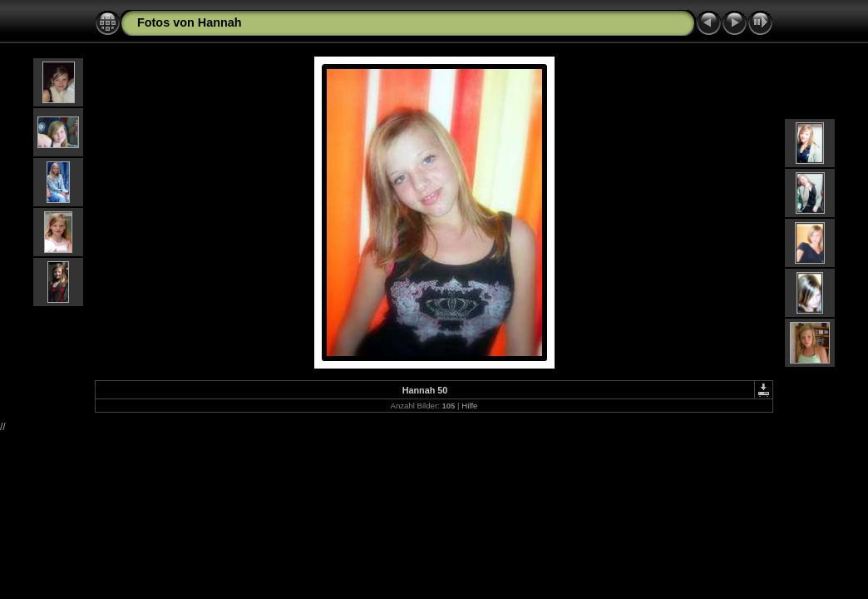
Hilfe (469, 406)
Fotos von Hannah (190, 22)
